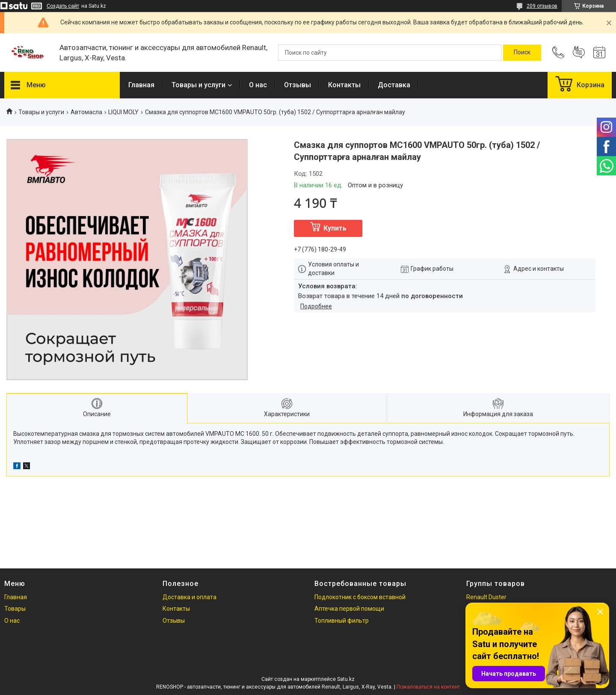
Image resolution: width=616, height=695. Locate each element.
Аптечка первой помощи (349, 609)
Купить (335, 228)
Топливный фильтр (342, 621)
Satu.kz (346, 679)
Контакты (344, 85)
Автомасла (86, 112)
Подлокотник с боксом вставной (360, 597)
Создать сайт (63, 6)
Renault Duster (486, 597)
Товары (15, 609)
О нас (258, 85)
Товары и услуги (198, 85)
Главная (141, 85)
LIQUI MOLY (123, 112)
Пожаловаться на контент (428, 687)
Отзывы (298, 85)
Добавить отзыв (579, 53)
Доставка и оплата (190, 597)
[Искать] (522, 53)
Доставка (394, 85)
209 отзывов (542, 6)
